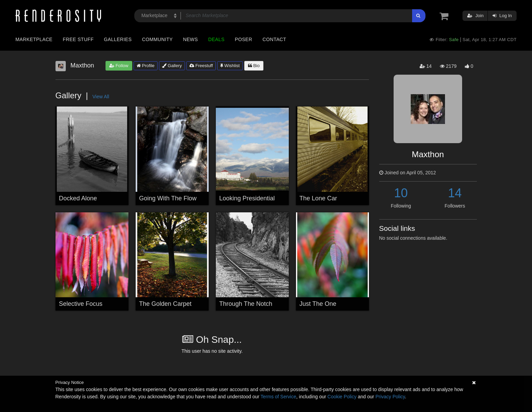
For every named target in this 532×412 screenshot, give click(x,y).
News (190, 39)
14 (455, 193)
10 (401, 193)
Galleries (118, 39)
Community (158, 39)
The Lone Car (318, 198)
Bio (254, 66)
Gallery (172, 66)
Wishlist (230, 66)
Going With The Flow (168, 198)
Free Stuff (78, 39)
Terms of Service (279, 397)
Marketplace (34, 39)
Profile (146, 66)
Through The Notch (246, 304)
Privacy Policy (390, 397)
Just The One (318, 304)
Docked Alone (78, 198)
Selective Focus (81, 304)
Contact (274, 39)
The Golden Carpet (165, 304)
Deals (216, 39)
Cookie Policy (342, 397)
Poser (243, 39)
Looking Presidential (247, 198)
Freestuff (201, 66)
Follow (119, 66)
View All (101, 97)
